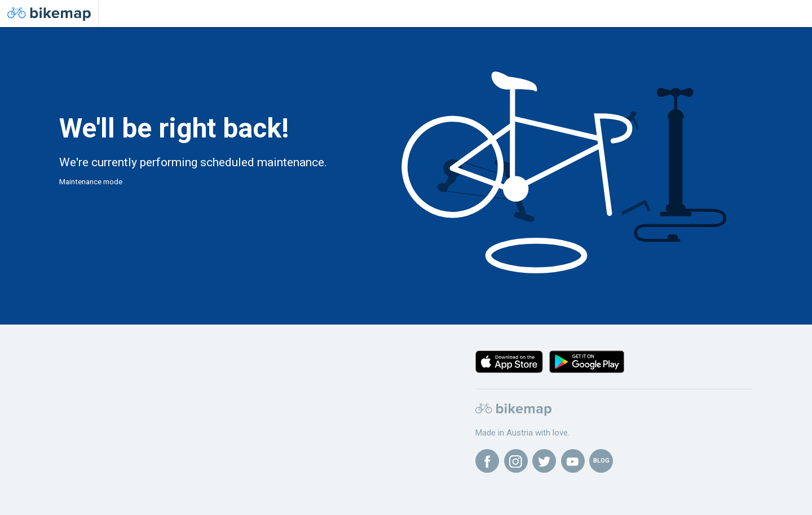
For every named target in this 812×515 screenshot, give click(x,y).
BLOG (601, 461)
